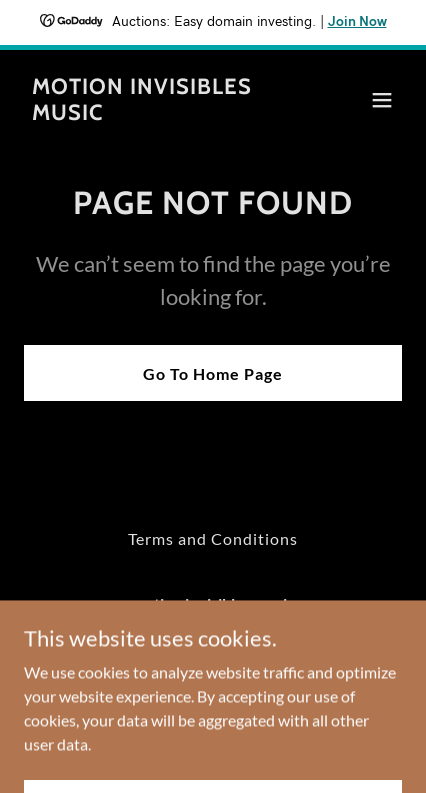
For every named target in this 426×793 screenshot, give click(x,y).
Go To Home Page (213, 373)
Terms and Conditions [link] (213, 538)
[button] (382, 100)
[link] (156, 113)
